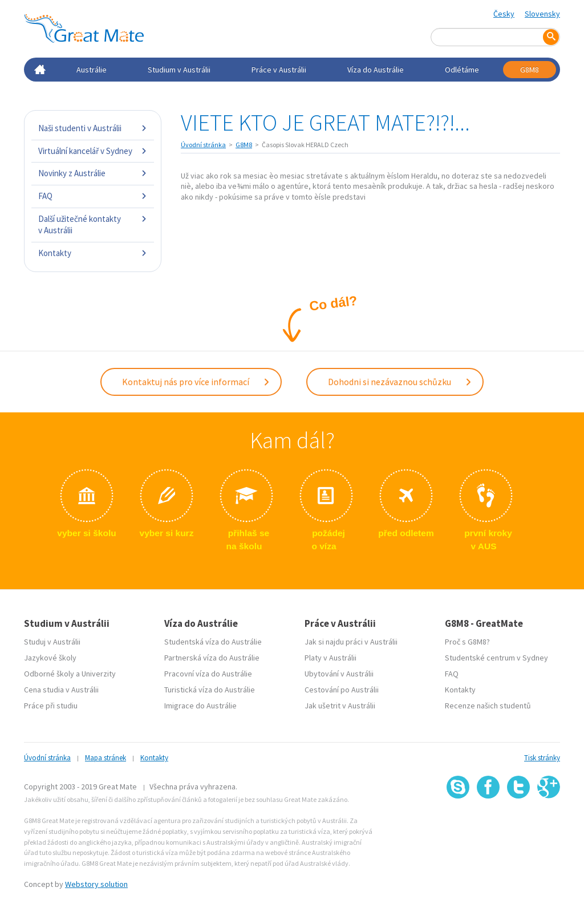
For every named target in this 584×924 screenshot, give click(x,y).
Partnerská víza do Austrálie (212, 653)
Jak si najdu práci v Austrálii (351, 637)
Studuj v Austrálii (52, 637)
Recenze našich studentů (488, 701)
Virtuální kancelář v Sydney (93, 151)
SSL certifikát (519, 819)
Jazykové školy (50, 653)
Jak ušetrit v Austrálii (340, 701)
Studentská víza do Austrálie (213, 637)
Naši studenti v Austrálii (93, 128)
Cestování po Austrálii (342, 685)
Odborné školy (49, 669)
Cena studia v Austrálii (61, 685)
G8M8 (530, 70)
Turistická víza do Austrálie (210, 685)
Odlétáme (462, 70)
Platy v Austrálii (330, 653)
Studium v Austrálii (179, 70)
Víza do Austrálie (376, 70)
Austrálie (92, 70)
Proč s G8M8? (467, 637)
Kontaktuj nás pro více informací (196, 379)
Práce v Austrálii (279, 70)
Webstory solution (96, 880)
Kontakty (93, 253)
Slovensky (542, 14)
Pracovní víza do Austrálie (208, 669)
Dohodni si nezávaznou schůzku (400, 379)
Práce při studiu (51, 701)
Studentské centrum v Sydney (496, 653)
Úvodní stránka (203, 145)
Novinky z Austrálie (93, 173)
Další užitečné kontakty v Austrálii (93, 224)
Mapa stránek (106, 753)
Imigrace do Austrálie (200, 701)
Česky (504, 14)
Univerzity (99, 669)
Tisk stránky (542, 753)
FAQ (93, 196)
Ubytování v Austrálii (339, 669)
